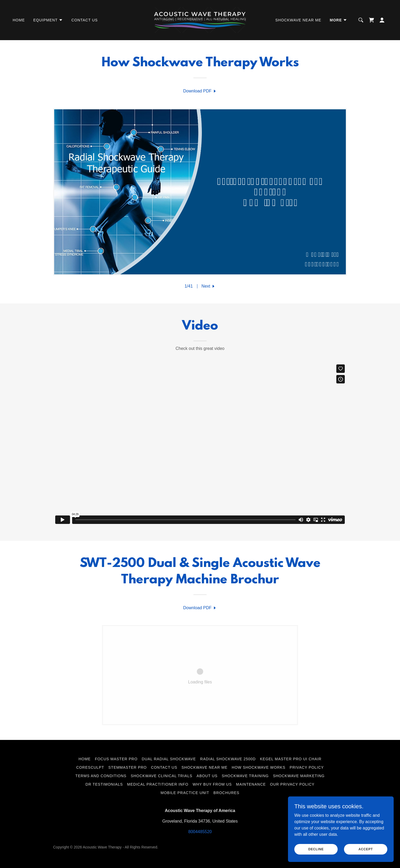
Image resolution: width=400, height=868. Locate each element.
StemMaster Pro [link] (127, 767)
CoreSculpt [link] (90, 767)
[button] (48, 20)
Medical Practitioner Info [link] (158, 784)
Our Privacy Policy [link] (292, 784)
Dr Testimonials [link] (104, 784)
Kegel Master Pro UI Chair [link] (291, 759)
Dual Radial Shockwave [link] (169, 759)
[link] (200, 20)
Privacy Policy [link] (307, 767)
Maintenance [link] (251, 784)
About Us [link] (207, 776)
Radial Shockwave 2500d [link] (228, 759)
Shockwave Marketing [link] (299, 776)
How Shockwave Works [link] (259, 767)
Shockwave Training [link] (245, 776)
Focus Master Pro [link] (116, 759)
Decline (316, 849)
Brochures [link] (226, 793)
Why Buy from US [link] (212, 784)
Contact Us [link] (85, 20)
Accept (366, 849)
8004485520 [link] (200, 832)
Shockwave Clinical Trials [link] (162, 776)
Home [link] (19, 20)
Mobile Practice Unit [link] (185, 793)
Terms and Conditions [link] (101, 776)
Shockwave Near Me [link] (298, 20)
